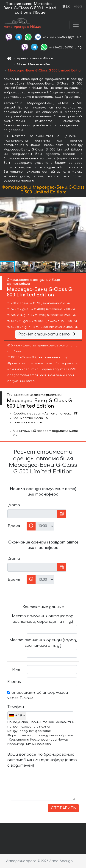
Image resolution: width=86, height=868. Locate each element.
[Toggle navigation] (76, 25)
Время (14, 526)
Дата (14, 505)
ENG (78, 7)
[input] (32, 514)
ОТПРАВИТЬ (63, 808)
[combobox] (17, 716)
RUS (66, 7)
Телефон (15, 707)
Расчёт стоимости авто (48, 334)
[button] (82, 229)
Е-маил (14, 682)
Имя (16, 670)
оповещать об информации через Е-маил (38, 695)
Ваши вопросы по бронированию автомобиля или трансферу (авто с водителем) (42, 760)
